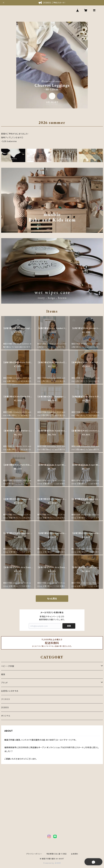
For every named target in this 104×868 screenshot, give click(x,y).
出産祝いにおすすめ (10, 691)
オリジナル (6, 716)
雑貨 (3, 674)
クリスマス (6, 699)
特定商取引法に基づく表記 (57, 854)
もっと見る (52, 599)
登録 (69, 626)
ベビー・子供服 (8, 666)
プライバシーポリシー (34, 854)
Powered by (52, 863)
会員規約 (74, 854)
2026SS (5, 707)
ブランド (4, 683)
